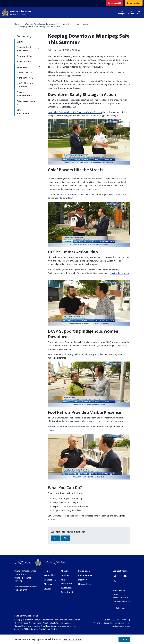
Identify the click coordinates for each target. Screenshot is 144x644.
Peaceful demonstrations (24, 94)
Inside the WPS (26, 78)
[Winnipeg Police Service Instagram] (115, 581)
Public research (24, 61)
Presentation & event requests (24, 49)
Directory (83, 580)
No (65, 538)
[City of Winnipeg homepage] (22, 562)
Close (124, 639)
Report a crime (134, 3)
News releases (82, 24)
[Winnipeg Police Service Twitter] (115, 576)
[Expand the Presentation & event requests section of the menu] (39, 49)
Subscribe (121, 608)
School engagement (23, 112)
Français (122, 14)
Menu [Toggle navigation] (139, 13)
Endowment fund (25, 56)
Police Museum (85, 575)
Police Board (84, 571)
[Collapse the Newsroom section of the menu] (39, 67)
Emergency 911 (114, 3)
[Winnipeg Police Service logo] (38, 562)
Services (65, 575)
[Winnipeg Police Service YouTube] (125, 576)
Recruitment (67, 592)
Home (17, 24)
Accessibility (50, 575)
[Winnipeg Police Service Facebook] (120, 576)
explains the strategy (119, 273)
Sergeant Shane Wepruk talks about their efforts (70, 427)
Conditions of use (122, 626)
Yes (56, 538)
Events (20, 42)
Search (131, 13)
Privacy (47, 589)
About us (65, 571)
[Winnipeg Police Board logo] (56, 562)
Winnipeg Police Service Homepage (40, 24)
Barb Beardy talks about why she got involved (83, 354)
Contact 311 (50, 580)
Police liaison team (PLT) (26, 103)
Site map (48, 584)
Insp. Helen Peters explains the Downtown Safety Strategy (75, 112)
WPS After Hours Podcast (27, 85)
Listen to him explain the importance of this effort (71, 194)
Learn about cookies (72, 639)
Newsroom (22, 67)
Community (65, 24)
